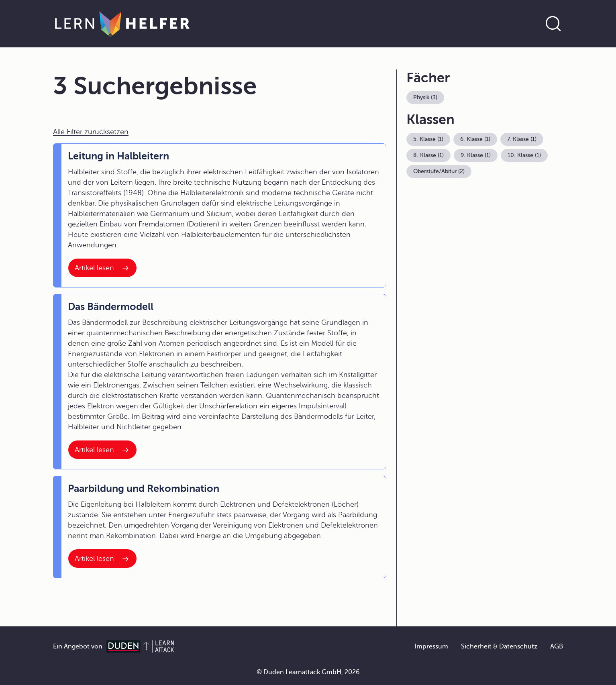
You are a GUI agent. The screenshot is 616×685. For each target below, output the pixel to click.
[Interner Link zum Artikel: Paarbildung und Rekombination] (102, 559)
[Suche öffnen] (553, 24)
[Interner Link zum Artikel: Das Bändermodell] (102, 450)
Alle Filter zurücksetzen (91, 132)
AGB (557, 646)
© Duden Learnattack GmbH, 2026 (308, 672)
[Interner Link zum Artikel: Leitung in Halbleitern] (102, 268)
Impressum (431, 646)
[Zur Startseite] (122, 24)
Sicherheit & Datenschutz (499, 646)
